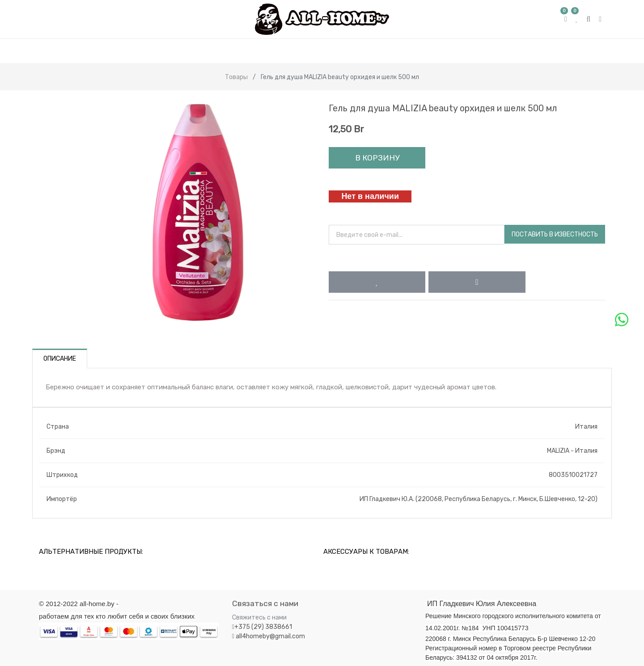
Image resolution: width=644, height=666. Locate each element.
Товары (236, 77)
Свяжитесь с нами (259, 618)
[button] (377, 282)
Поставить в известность (555, 234)
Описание (60, 359)
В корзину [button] (377, 158)
